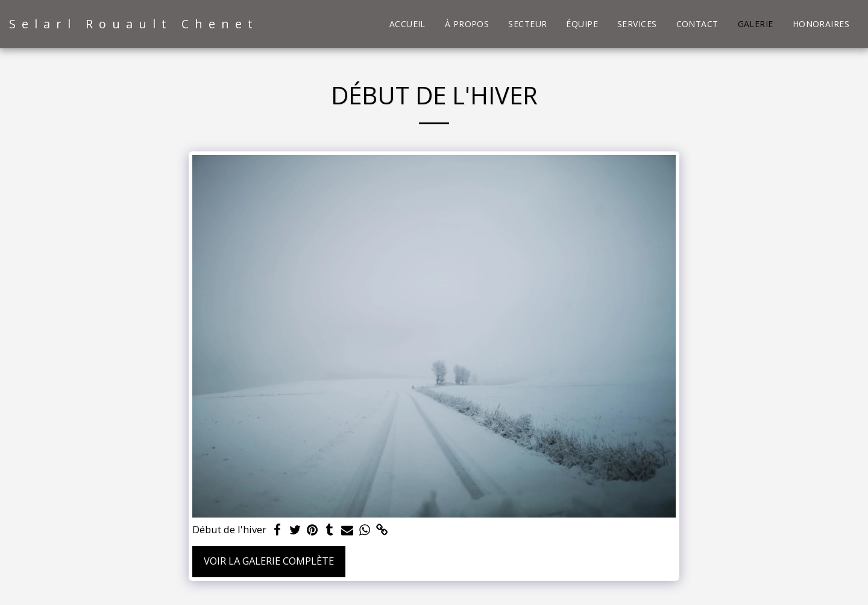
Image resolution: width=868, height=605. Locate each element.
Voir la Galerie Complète (269, 561)
